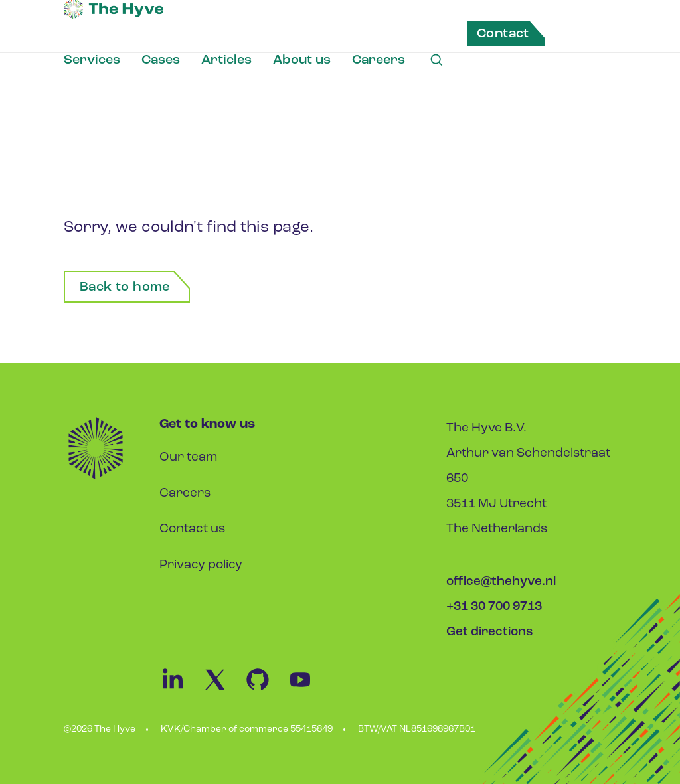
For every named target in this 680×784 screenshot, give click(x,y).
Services (92, 60)
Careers (379, 60)
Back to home (125, 287)
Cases (161, 60)
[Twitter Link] (223, 690)
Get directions (490, 632)
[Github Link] (266, 690)
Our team (188, 458)
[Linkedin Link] (181, 690)
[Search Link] (436, 60)
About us (302, 60)
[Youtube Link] (307, 690)
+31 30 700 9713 (494, 607)
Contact (503, 34)
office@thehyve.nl (501, 582)
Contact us (192, 529)
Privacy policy (201, 565)
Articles (226, 60)
